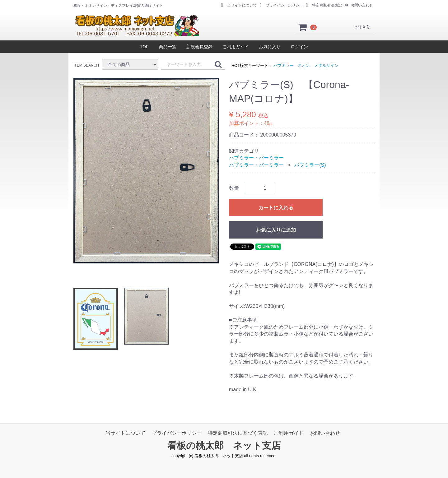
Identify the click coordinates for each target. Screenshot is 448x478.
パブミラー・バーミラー (256, 158)
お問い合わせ (359, 5)
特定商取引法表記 (324, 5)
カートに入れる (276, 208)
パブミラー (284, 65)
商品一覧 (168, 47)
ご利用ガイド (236, 47)
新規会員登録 (199, 47)
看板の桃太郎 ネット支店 (224, 446)
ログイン (299, 47)
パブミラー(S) (310, 165)
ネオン (304, 65)
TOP (145, 47)
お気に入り (270, 47)
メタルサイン (326, 65)
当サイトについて (239, 5)
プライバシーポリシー (281, 5)
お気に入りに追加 (276, 230)
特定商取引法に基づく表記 (238, 433)
